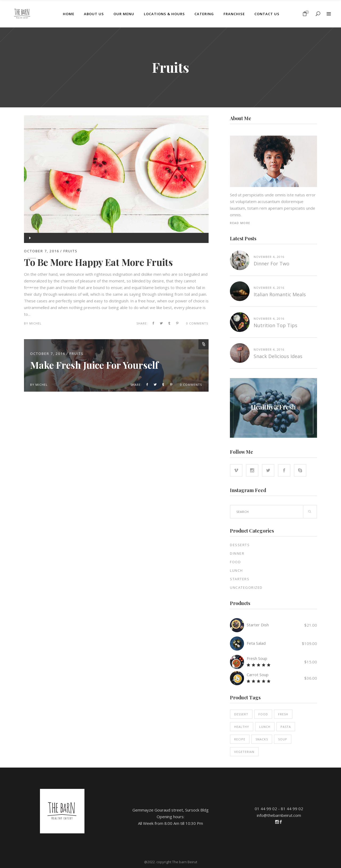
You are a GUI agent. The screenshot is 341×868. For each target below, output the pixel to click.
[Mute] (30, 278)
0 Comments (197, 323)
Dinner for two (271, 263)
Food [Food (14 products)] (263, 714)
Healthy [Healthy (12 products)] (242, 727)
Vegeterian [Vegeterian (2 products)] (244, 752)
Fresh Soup (257, 658)
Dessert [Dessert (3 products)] (241, 714)
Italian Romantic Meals (280, 294)
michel (35, 323)
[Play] (29, 238)
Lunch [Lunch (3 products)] (265, 727)
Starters (240, 579)
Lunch (236, 570)
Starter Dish (258, 625)
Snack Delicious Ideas (278, 356)
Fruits (77, 354)
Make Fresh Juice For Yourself (94, 365)
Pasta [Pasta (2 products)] (286, 727)
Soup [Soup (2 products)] (283, 739)
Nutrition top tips (275, 325)
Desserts (240, 545)
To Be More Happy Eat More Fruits (98, 262)
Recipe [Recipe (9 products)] (240, 739)
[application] (116, 238)
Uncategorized (246, 587)
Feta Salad (256, 643)
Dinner (237, 553)
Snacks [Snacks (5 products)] (262, 739)
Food (235, 562)
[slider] (32, 258)
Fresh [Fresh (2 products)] (283, 714)
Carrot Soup (258, 675)
